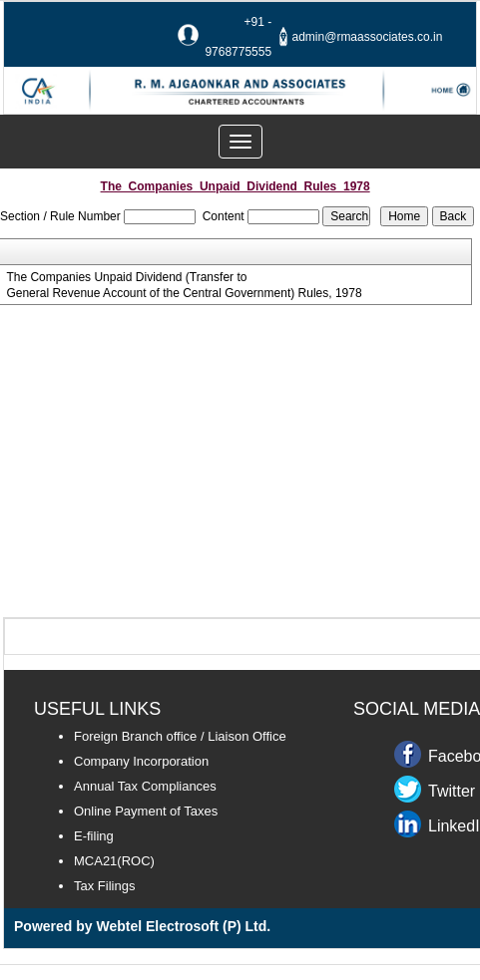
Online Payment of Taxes (146, 811)
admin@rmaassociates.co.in (368, 37)
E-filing (94, 836)
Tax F (90, 886)
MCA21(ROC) (114, 861)
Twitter (452, 791)
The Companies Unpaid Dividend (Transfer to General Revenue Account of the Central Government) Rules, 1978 (184, 285)
